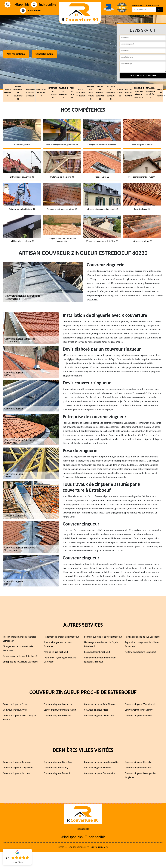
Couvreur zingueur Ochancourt (99, 715)
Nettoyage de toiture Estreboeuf (140, 652)
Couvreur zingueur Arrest (15, 710)
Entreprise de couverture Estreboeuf (21, 662)
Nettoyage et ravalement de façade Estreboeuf (101, 644)
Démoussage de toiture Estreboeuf (20, 656)
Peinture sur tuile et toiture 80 (91, 93)
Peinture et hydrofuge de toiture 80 (100, 93)
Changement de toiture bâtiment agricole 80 (139, 92)
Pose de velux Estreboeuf (56, 652)
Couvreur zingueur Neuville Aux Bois (102, 762)
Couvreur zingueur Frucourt (138, 768)
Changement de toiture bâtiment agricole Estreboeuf (100, 659)
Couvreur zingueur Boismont (57, 715)
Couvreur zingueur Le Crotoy (139, 710)
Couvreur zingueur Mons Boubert (60, 710)
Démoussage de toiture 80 (41, 93)
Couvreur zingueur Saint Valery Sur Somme (20, 717)
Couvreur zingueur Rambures (17, 762)
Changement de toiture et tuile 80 (30, 93)
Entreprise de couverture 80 (53, 92)
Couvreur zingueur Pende (15, 704)
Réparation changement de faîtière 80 (151, 92)
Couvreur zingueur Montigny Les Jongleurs (141, 775)
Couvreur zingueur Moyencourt (18, 768)
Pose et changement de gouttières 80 (18, 93)
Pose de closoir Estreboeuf (97, 652)
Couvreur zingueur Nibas (96, 710)
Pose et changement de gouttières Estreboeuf (20, 639)
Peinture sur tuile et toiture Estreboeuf (103, 637)
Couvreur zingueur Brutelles (138, 715)
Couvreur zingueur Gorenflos (58, 762)
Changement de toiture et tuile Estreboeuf (18, 648)
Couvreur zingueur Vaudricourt (140, 704)
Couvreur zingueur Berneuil (57, 773)
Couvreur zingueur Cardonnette (99, 773)
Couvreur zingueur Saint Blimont (100, 704)
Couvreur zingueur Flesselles (139, 762)
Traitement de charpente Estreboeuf (61, 637)
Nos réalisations (16, 54)
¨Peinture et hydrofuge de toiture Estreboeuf (60, 659)
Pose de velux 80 (72, 92)
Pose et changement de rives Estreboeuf (58, 644)
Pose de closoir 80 (120, 93)
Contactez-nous (44, 54)
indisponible (17, 5)
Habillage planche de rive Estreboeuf (143, 637)
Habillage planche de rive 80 (128, 93)
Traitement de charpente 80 (64, 92)
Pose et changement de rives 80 (81, 93)
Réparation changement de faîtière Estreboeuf (142, 644)
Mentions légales (99, 847)
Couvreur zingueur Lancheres (58, 704)
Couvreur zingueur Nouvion (98, 768)
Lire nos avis (17, 862)
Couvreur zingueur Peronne (16, 773)
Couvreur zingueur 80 (8, 93)
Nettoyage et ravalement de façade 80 (111, 93)
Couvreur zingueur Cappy (56, 768)
